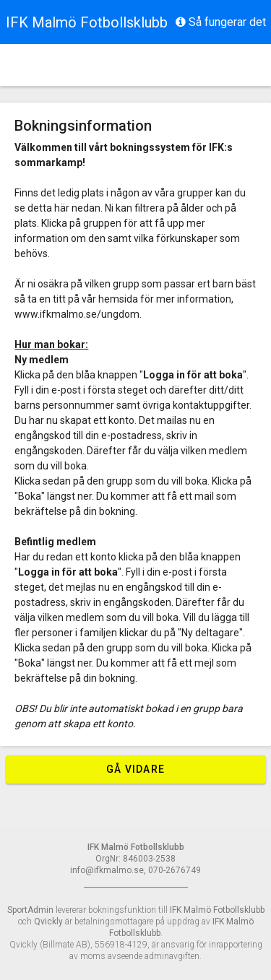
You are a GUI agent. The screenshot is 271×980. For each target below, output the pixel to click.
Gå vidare (135, 769)
